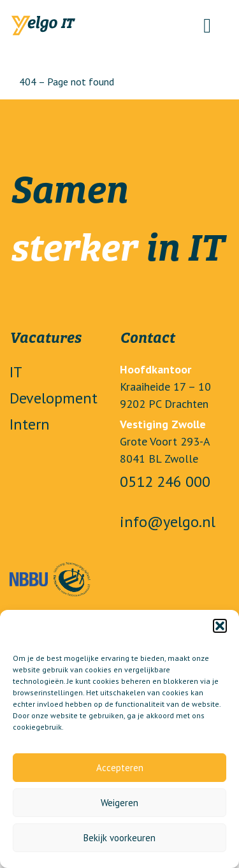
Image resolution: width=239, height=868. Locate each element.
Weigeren (119, 803)
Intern (30, 424)
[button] (220, 626)
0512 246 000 (165, 481)
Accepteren (120, 768)
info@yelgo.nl (168, 522)
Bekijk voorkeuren (119, 838)
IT (16, 372)
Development (54, 398)
